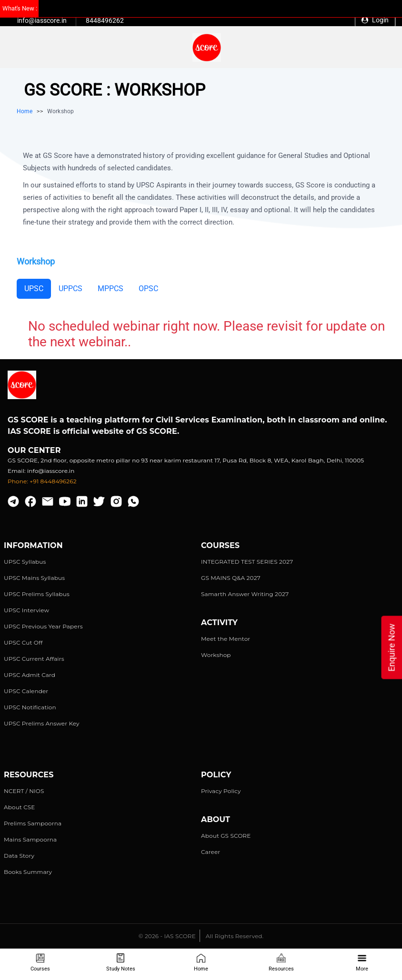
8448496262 (105, 20)
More (362, 963)
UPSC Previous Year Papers (43, 626)
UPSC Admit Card (30, 675)
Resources (281, 963)
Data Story (19, 856)
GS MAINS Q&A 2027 (231, 578)
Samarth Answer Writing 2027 (245, 594)
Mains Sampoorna (30, 839)
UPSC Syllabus (25, 562)
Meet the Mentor (226, 639)
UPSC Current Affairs (34, 659)
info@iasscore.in (42, 20)
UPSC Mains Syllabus (34, 578)
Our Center (34, 450)
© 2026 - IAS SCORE (167, 936)
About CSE (20, 807)
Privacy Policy (221, 791)
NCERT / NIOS (24, 791)
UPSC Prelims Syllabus (37, 594)
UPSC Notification (30, 707)
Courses (40, 963)
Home (201, 963)
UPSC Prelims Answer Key (42, 723)
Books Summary (28, 872)
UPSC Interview (26, 610)
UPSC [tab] (34, 289)
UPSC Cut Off (23, 642)
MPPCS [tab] (111, 289)
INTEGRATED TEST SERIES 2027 (247, 562)
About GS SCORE (226, 836)
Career (211, 852)
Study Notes (121, 963)
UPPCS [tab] (70, 289)
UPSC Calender (26, 691)
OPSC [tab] (148, 289)
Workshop (216, 655)
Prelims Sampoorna (33, 823)
